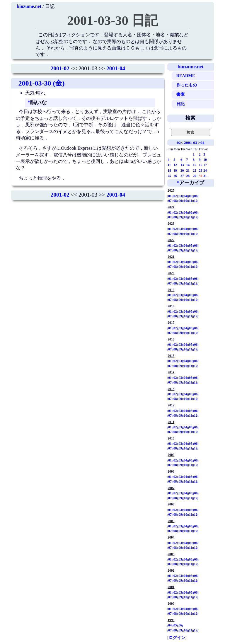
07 (170, 201)
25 (169, 176)
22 (195, 171)
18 (169, 171)
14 (188, 165)
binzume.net (29, 6)
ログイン (177, 638)
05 (191, 196)
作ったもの (187, 85)
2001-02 (60, 68)
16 (201, 165)
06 (196, 196)
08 (175, 201)
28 (188, 176)
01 (170, 196)
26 (175, 176)
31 (205, 176)
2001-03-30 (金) (41, 83)
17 (205, 165)
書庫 (180, 94)
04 (202, 143)
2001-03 (191, 143)
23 (201, 171)
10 (205, 160)
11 (169, 165)
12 (175, 165)
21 (188, 171)
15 (195, 165)
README (186, 76)
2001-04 (116, 68)
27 (182, 176)
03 (180, 196)
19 (175, 171)
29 (195, 176)
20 (182, 171)
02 (179, 143)
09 (180, 201)
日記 (180, 104)
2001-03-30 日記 (112, 21)
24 (205, 171)
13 (182, 165)
